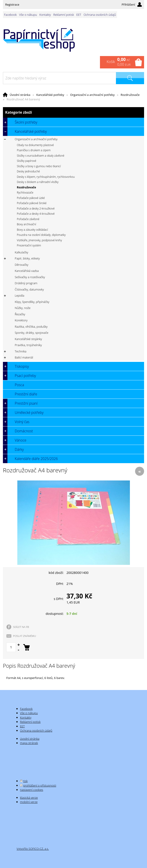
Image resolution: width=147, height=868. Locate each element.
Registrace (12, 5)
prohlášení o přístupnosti (40, 785)
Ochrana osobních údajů (100, 15)
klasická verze (29, 798)
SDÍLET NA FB (21, 627)
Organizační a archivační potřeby (92, 95)
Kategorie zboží (73, 112)
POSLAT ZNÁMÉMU (25, 636)
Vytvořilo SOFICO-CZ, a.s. (33, 849)
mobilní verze (29, 802)
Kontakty (45, 15)
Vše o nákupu (28, 15)
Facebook (10, 15)
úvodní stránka (30, 739)
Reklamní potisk (64, 15)
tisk (25, 781)
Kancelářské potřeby (50, 95)
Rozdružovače (130, 95)
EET (79, 15)
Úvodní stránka (20, 95)
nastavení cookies (32, 790)
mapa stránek (29, 743)
